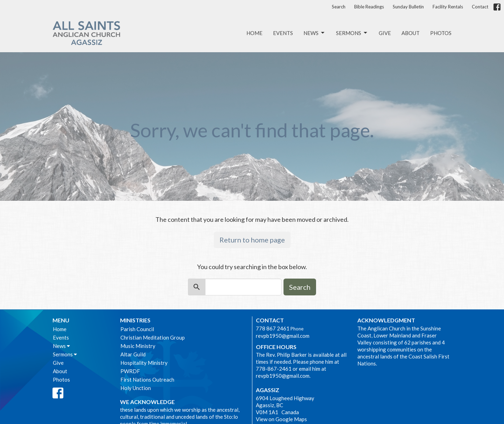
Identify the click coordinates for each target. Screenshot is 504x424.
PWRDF (130, 371)
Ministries (135, 320)
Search (339, 7)
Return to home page (252, 240)
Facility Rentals (448, 7)
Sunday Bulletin (408, 7)
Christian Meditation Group (153, 337)
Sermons (352, 33)
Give (385, 33)
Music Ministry (138, 346)
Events (283, 33)
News (314, 33)
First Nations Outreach (147, 379)
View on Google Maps (281, 419)
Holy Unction (136, 388)
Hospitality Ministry (144, 363)
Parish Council (137, 329)
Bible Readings (369, 7)
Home (254, 33)
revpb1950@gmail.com (283, 336)
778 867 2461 (273, 328)
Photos (441, 33)
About (411, 33)
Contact (480, 7)
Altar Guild (133, 354)
